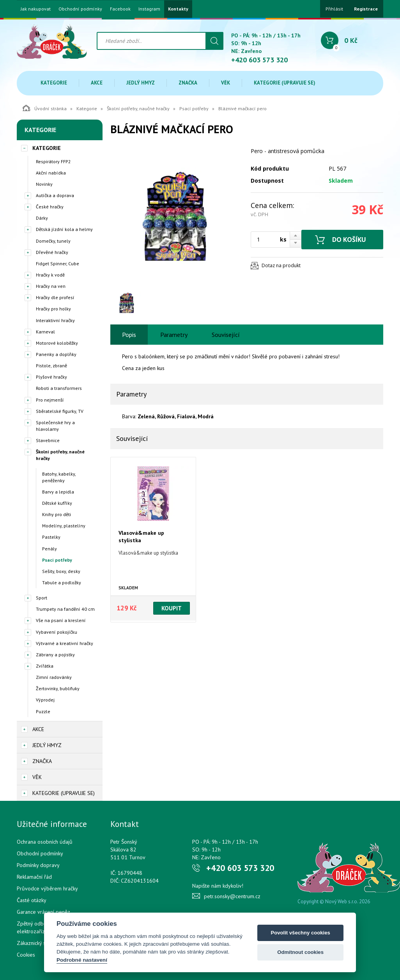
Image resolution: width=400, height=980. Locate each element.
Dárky (42, 218)
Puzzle (43, 711)
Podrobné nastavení (82, 960)
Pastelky (51, 537)
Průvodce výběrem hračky (47, 888)
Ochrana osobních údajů (45, 842)
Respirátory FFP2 (53, 161)
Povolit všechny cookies (300, 933)
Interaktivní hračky (55, 320)
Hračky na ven (51, 286)
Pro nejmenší (50, 400)
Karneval (45, 332)
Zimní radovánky (54, 677)
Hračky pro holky (53, 309)
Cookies (26, 955)
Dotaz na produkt (281, 265)
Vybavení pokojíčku (57, 632)
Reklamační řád (34, 877)
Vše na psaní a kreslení (61, 620)
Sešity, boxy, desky (61, 571)
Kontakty (178, 9)
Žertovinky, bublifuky (58, 688)
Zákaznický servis (37, 943)
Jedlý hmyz (141, 83)
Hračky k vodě (50, 275)
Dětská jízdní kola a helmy (64, 229)
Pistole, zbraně (51, 366)
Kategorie (54, 83)
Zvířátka (45, 666)
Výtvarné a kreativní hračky (65, 643)
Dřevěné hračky (52, 252)
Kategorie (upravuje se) (285, 83)
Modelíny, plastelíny (64, 526)
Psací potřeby (194, 108)
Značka (188, 83)
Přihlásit (334, 9)
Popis (129, 335)
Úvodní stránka (45, 108)
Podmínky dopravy (38, 865)
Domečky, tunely (53, 241)
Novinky (44, 184)
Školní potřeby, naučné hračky (138, 108)
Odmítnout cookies (300, 952)
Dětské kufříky (57, 503)
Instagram (149, 9)
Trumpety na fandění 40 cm (65, 609)
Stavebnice (48, 440)
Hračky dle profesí (55, 297)
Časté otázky (32, 900)
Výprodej (45, 700)
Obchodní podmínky (80, 9)
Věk (226, 83)
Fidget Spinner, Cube (58, 264)
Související (226, 335)
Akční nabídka (51, 173)
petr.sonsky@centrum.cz (232, 896)
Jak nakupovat (36, 9)
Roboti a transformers (59, 388)
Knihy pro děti (57, 514)
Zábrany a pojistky (55, 655)
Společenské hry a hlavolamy (55, 426)
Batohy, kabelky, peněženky (59, 477)
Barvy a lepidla (58, 492)
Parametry (174, 335)
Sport (42, 598)
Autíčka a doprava (55, 195)
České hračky (50, 207)
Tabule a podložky (62, 583)
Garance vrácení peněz (43, 912)
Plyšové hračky (51, 377)
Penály (50, 549)
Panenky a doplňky (56, 354)
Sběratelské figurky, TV (60, 411)
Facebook (120, 9)
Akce (97, 83)
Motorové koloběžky (57, 343)
